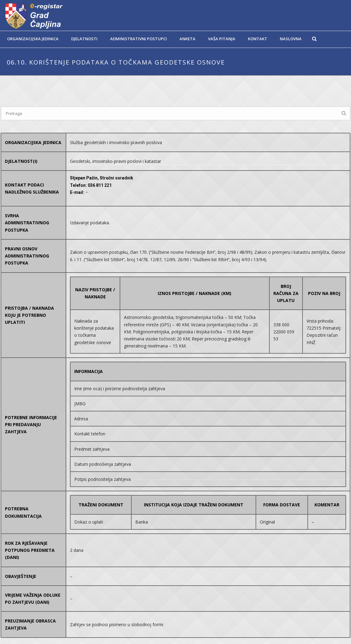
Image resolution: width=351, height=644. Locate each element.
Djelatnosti (84, 39)
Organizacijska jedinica (33, 39)
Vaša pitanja (222, 39)
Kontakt (258, 39)
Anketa (187, 39)
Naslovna (291, 39)
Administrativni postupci (139, 39)
